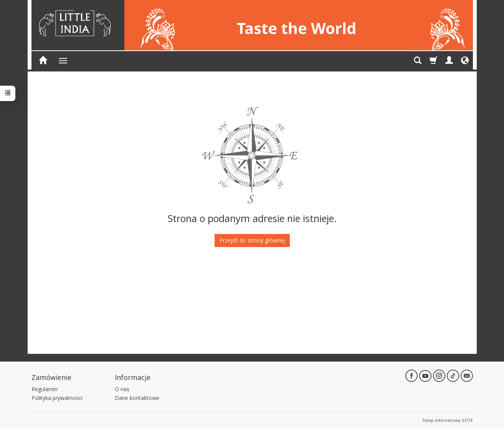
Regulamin (45, 389)
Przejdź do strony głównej (252, 240)
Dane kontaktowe (137, 398)
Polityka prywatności (57, 398)
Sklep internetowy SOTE (448, 420)
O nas (122, 389)
